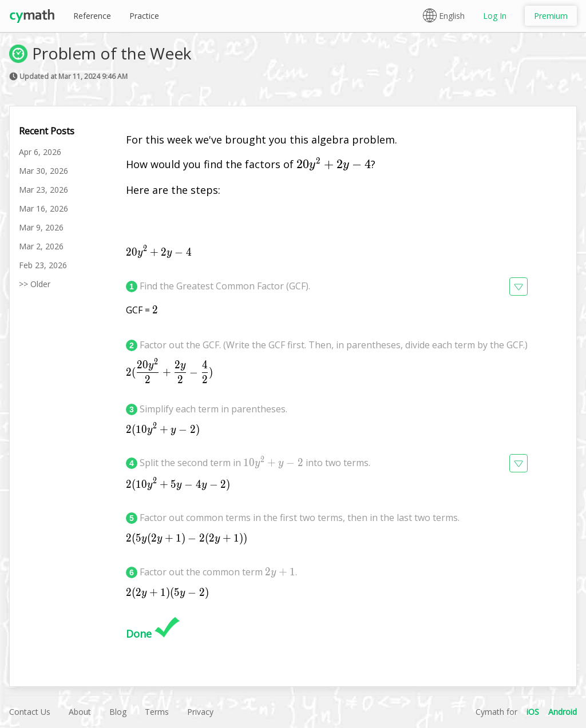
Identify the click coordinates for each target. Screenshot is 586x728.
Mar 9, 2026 (41, 227)
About (80, 712)
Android (563, 712)
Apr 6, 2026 (40, 152)
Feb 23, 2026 (43, 265)
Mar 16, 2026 (43, 208)
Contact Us (30, 712)
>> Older (35, 284)
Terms (157, 712)
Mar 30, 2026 (43, 171)
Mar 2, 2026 (41, 246)
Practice (144, 16)
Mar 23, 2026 (43, 190)
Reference (92, 16)
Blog (118, 712)
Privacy (200, 712)
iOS (533, 712)
